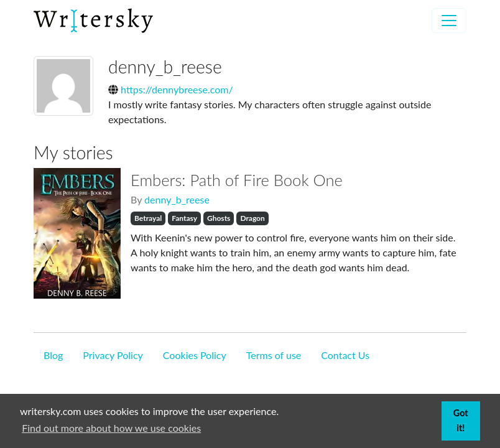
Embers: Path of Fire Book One (237, 180)
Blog (53, 355)
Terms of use (274, 355)
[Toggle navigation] (449, 21)
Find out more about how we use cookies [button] (111, 428)
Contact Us (345, 355)
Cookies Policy (195, 355)
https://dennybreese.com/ (177, 89)
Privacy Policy (113, 355)
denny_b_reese (177, 199)
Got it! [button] (461, 420)
